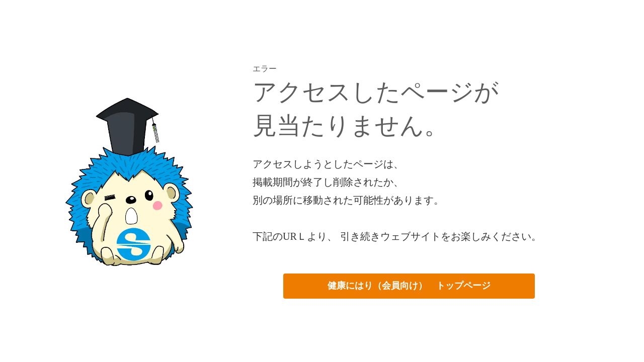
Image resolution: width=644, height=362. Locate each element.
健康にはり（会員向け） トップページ (409, 286)
